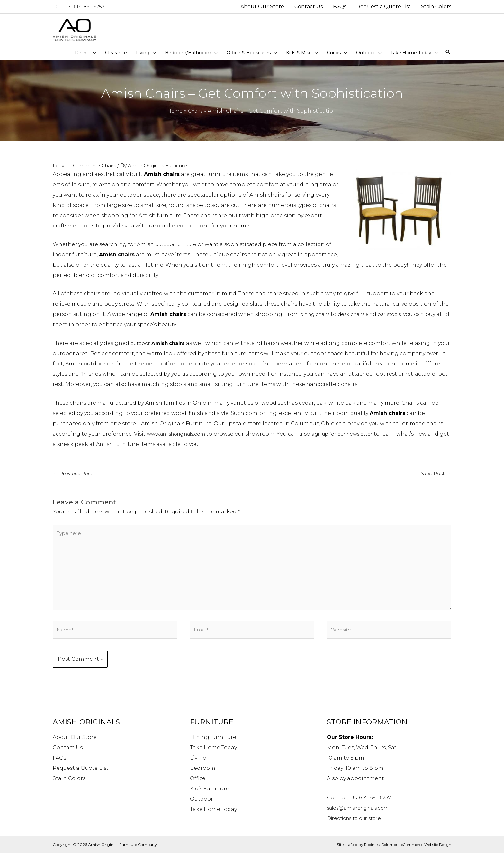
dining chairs (318, 320)
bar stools (401, 320)
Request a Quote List (81, 781)
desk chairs (360, 320)
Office (198, 791)
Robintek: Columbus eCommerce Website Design (405, 857)
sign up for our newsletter (356, 439)
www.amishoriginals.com (181, 439)
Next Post (435, 479)
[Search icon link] (448, 58)
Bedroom (203, 781)
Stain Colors (69, 791)
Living (198, 770)
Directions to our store (357, 831)
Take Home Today (213, 760)
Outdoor (202, 811)
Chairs (114, 171)
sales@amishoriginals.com (363, 820)
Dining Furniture (213, 750)
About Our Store (75, 750)
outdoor (160, 349)
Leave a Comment (77, 171)
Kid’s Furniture (210, 801)
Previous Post (75, 479)
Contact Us (68, 760)
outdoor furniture (179, 250)
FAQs (59, 770)
